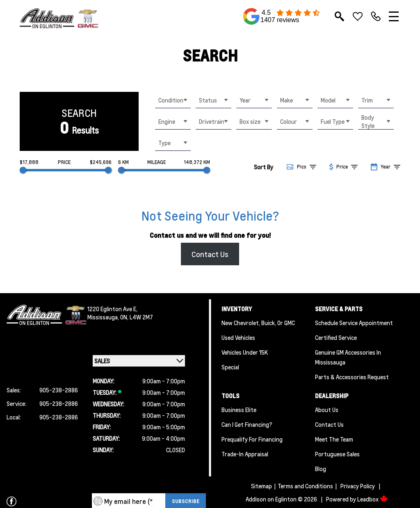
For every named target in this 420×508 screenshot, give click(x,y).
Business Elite (239, 410)
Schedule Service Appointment (354, 323)
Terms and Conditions (305, 486)
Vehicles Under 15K (245, 352)
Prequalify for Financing (252, 439)
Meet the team (334, 439)
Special (230, 367)
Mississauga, (104, 317)
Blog (321, 469)
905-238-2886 (59, 390)
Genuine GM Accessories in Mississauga (348, 357)
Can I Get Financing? (247, 424)
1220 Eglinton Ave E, (112, 309)
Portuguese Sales (337, 454)
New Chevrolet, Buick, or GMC (258, 323)
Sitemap (261, 486)
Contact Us (210, 254)
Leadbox (373, 499)
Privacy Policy (358, 486)
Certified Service (336, 337)
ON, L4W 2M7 (137, 317)
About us (327, 410)
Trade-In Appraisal (245, 454)
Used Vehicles (238, 337)
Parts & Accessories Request (352, 377)
